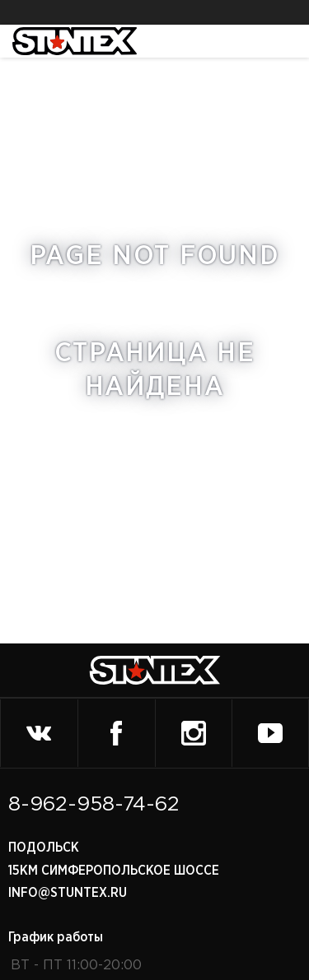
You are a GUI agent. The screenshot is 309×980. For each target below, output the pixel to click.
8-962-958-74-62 (94, 805)
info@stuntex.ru (68, 893)
